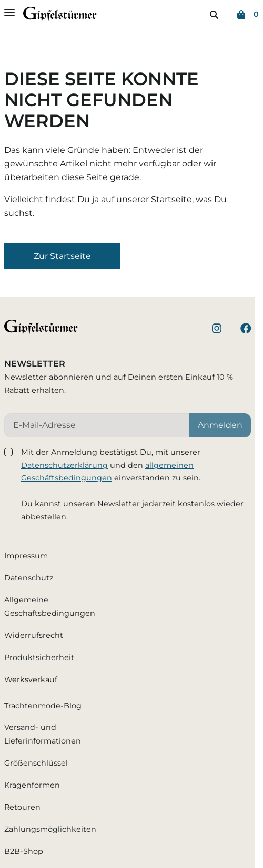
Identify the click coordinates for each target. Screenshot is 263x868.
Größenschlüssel (36, 763)
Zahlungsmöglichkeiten (50, 829)
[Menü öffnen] (9, 13)
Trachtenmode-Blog (43, 706)
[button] (62, 256)
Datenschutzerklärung (64, 465)
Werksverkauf (31, 679)
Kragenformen (32, 785)
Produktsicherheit (39, 657)
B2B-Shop (24, 851)
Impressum (26, 556)
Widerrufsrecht (34, 635)
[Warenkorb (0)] (248, 15)
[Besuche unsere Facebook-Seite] (246, 330)
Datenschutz (29, 578)
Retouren (22, 807)
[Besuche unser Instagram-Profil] (217, 330)
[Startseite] (60, 16)
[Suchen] (214, 15)
